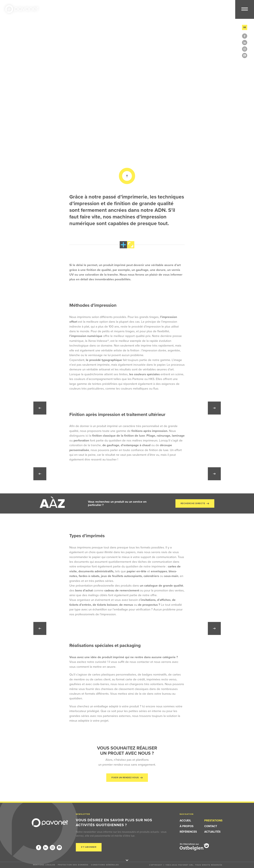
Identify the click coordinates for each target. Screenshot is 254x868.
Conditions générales (105, 865)
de (245, 27)
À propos (187, 826)
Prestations (213, 821)
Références (188, 832)
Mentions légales (44, 865)
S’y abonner (89, 847)
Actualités (212, 832)
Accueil (185, 821)
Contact (211, 826)
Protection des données (73, 865)
